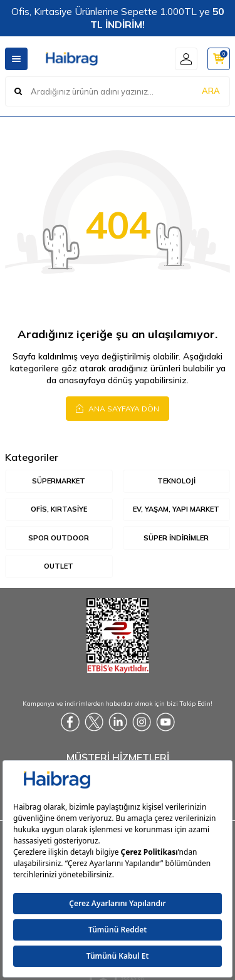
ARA (211, 91)
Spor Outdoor (59, 538)
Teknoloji (176, 481)
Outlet (59, 566)
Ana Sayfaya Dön (118, 408)
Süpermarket (59, 481)
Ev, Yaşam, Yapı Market (176, 509)
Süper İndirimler (176, 538)
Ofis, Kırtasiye (59, 509)
